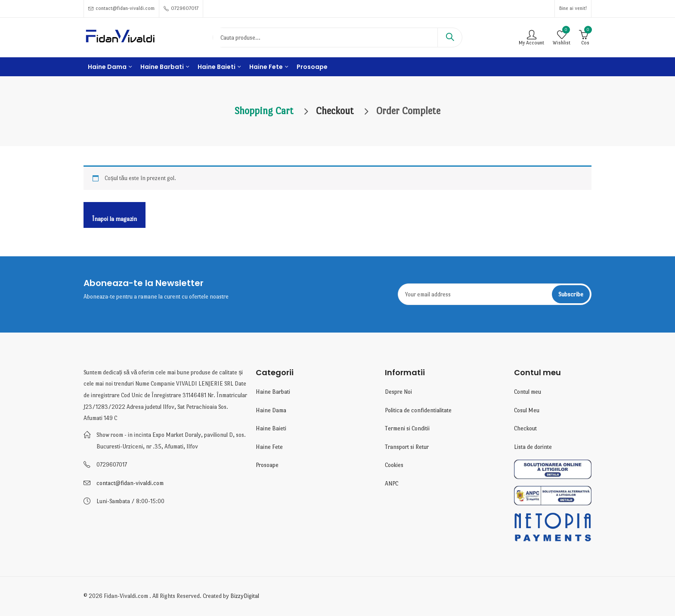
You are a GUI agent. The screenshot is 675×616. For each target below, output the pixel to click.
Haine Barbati (273, 392)
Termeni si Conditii (407, 428)
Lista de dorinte (533, 447)
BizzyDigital (245, 596)
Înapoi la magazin (115, 219)
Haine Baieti (271, 428)
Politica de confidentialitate (418, 410)
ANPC (392, 484)
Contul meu (528, 392)
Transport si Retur (407, 447)
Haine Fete (269, 447)
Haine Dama (271, 410)
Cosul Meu (527, 410)
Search (450, 37)
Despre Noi (398, 392)
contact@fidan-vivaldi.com (130, 483)
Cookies (394, 465)
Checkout (525, 428)
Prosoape (267, 465)
